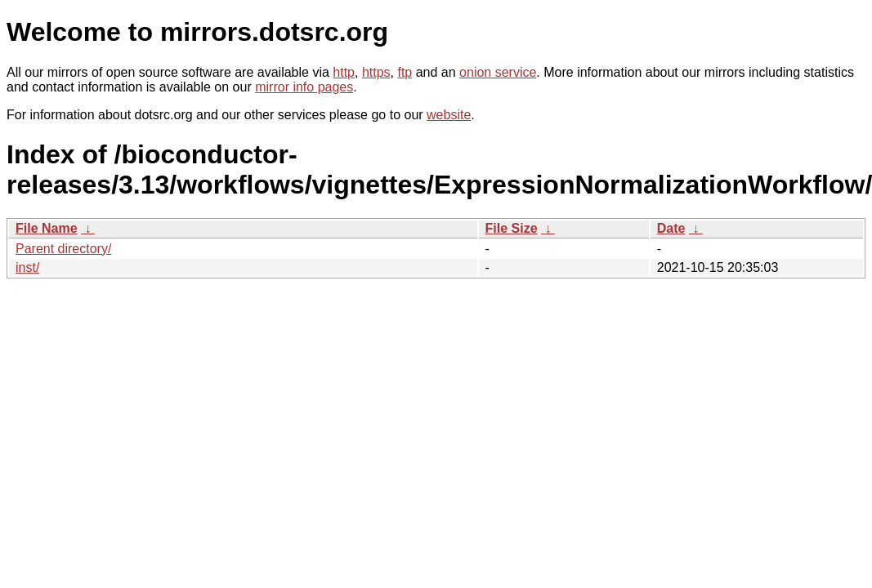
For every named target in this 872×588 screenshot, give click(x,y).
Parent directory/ (63, 249)
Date (671, 228)
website (449, 115)
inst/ (27, 267)
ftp (405, 72)
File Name (47, 228)
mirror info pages (304, 87)
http (344, 72)
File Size (512, 228)
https (376, 72)
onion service (498, 72)
